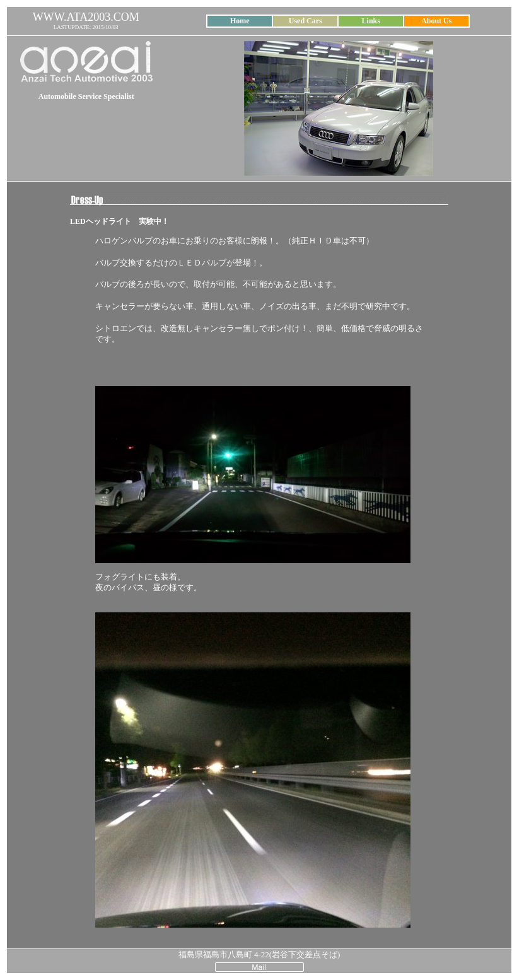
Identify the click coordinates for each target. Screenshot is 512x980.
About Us (436, 21)
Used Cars (305, 21)
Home (240, 21)
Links (371, 21)
